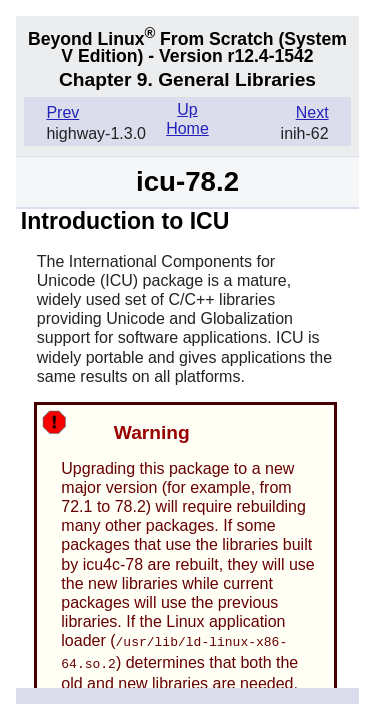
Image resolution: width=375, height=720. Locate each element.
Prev (62, 112)
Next (312, 112)
